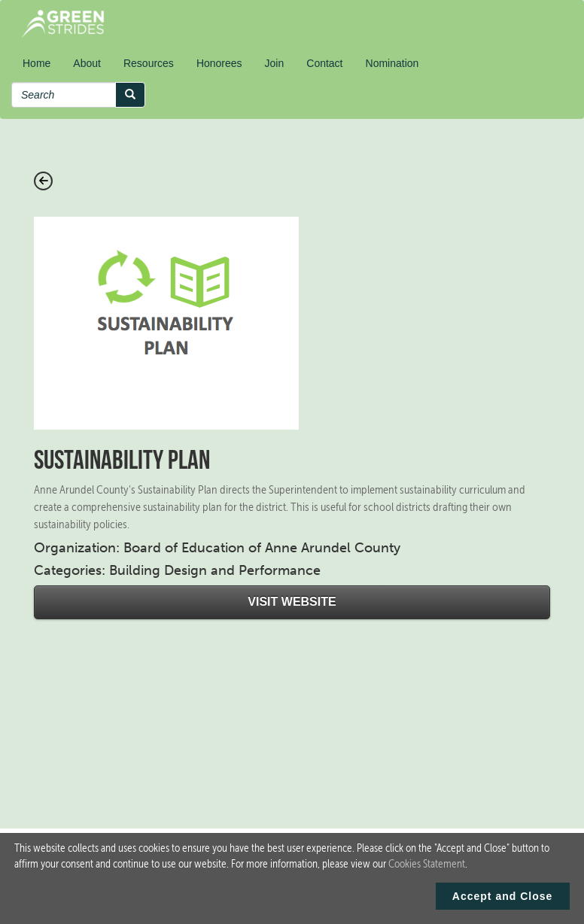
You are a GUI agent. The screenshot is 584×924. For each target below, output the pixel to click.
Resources (149, 63)
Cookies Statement (427, 864)
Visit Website (292, 602)
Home (36, 63)
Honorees (219, 63)
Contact (324, 63)
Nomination (392, 63)
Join (275, 63)
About (87, 63)
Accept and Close (502, 896)
